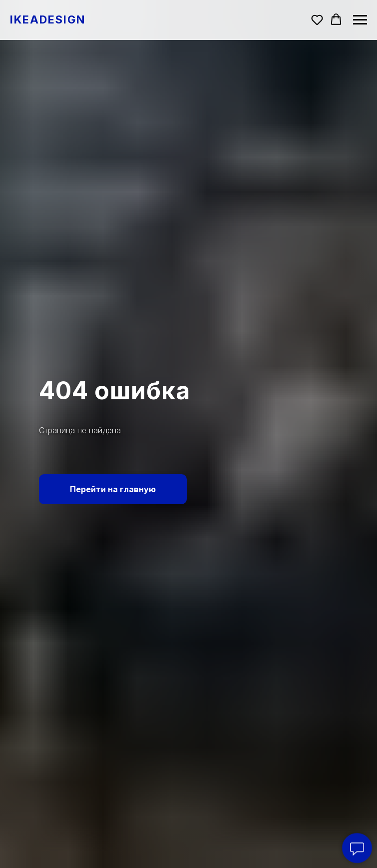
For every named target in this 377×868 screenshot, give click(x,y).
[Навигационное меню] (360, 20)
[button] (317, 19)
